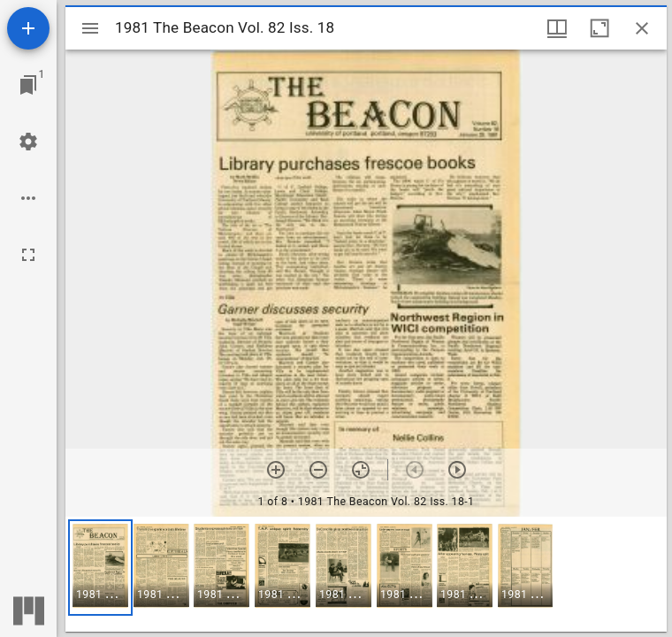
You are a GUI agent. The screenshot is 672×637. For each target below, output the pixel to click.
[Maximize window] (599, 28)
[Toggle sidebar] (90, 28)
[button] (100, 568)
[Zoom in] (276, 470)
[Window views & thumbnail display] (557, 28)
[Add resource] (28, 28)
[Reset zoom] (361, 470)
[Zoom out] (318, 470)
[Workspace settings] (28, 142)
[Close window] (642, 28)
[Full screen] (28, 255)
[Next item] (457, 470)
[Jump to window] (28, 85)
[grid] (366, 574)
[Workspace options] (28, 198)
